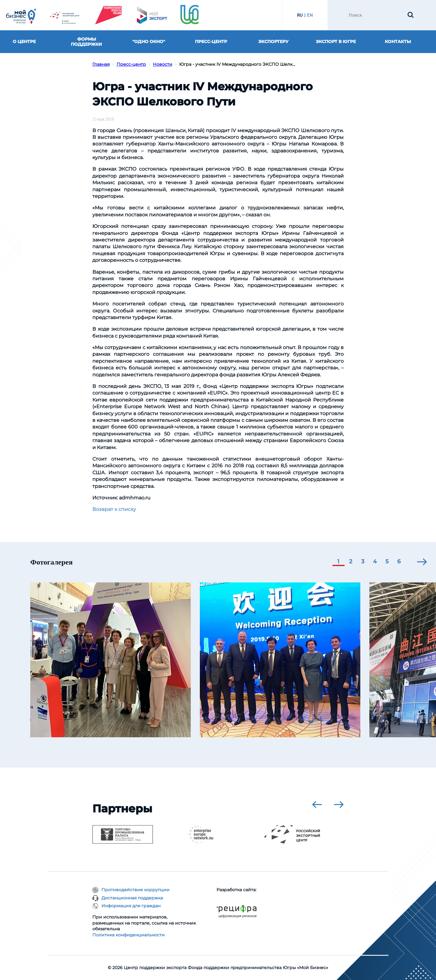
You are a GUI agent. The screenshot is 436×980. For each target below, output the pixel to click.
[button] (339, 562)
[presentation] (422, 562)
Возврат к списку (114, 509)
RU (300, 15)
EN (310, 15)
